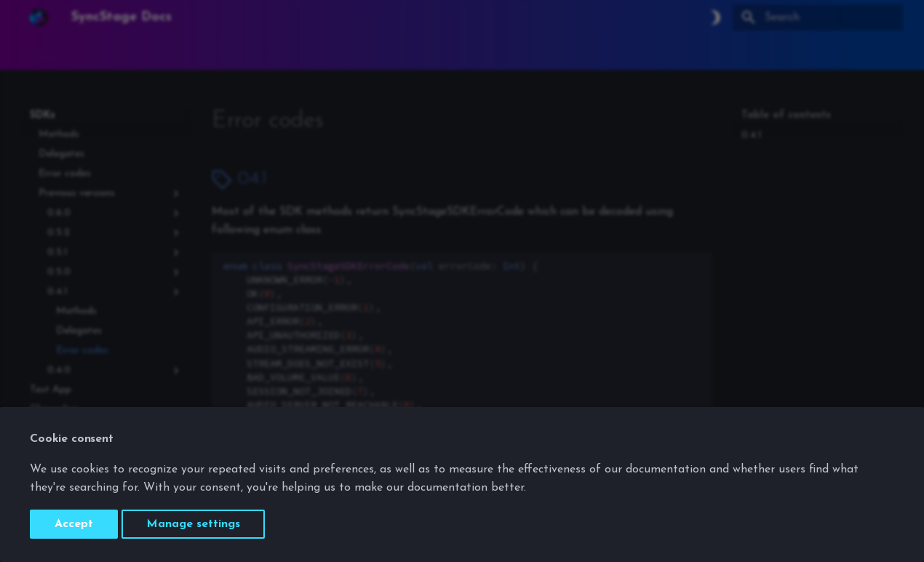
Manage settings (193, 524)
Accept (74, 524)
